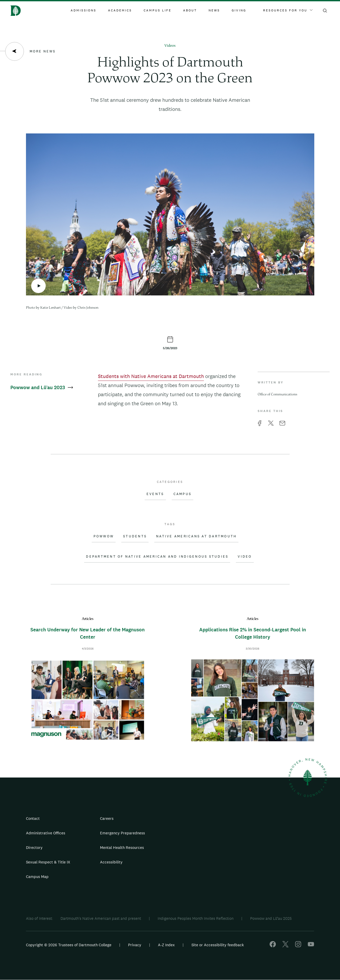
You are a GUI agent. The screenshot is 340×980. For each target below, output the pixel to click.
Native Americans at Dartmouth (196, 536)
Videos (170, 46)
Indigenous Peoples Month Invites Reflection (196, 918)
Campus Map (37, 877)
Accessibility (111, 862)
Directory (34, 847)
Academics (120, 10)
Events (155, 494)
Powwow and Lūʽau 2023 (42, 387)
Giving (239, 10)
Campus (183, 494)
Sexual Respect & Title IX (48, 862)
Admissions (84, 10)
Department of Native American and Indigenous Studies (157, 557)
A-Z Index (166, 945)
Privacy (135, 945)
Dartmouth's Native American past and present (101, 918)
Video (245, 557)
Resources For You (288, 10)
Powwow (104, 536)
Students (135, 536)
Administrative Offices (46, 833)
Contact (33, 818)
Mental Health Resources (122, 847)
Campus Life (158, 10)
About (190, 10)
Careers (107, 818)
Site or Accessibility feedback (218, 945)
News (214, 10)
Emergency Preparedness (122, 833)
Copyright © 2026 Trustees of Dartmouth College (69, 945)
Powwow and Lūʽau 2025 (271, 918)
